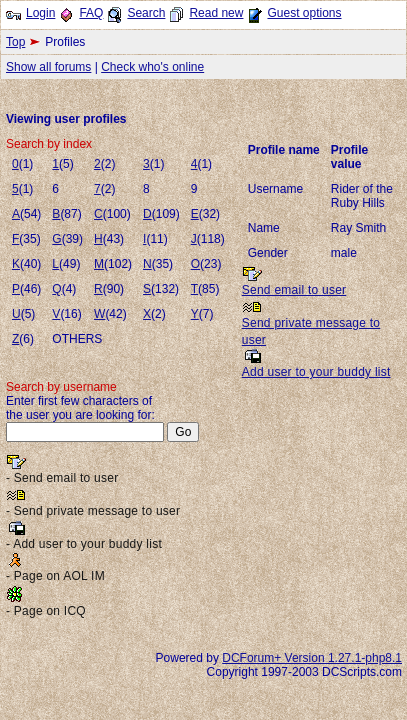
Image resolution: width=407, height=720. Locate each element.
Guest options (304, 13)
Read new (216, 13)
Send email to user (294, 290)
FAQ (91, 13)
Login (40, 13)
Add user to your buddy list (316, 372)
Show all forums (48, 67)
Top (15, 42)
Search (146, 13)
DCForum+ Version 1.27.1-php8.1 (312, 658)
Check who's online (152, 67)
